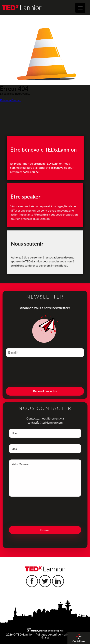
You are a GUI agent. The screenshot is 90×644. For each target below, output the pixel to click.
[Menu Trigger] (80, 8)
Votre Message (52, 478)
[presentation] (38, 378)
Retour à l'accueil (11, 100)
